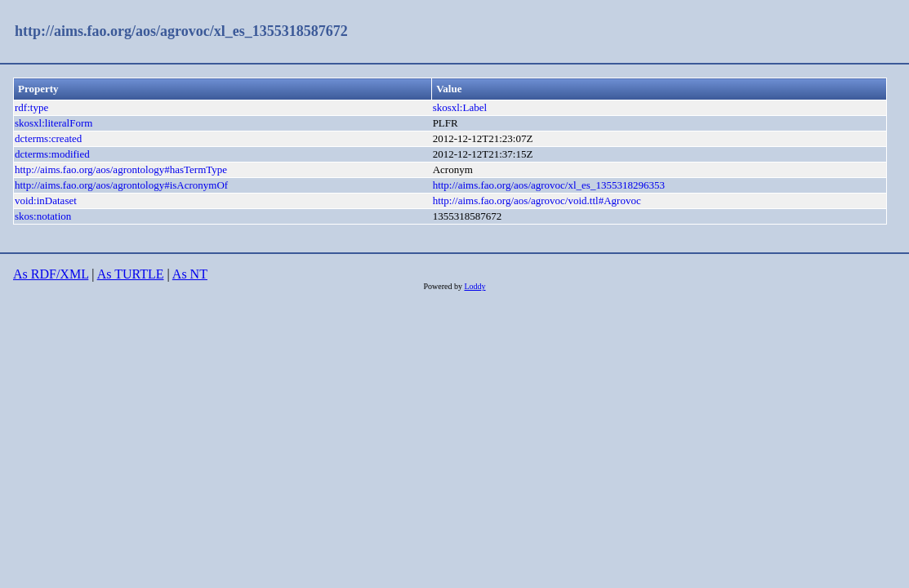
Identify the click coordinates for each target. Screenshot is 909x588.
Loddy (475, 286)
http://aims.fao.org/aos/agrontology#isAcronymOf (121, 185)
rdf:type (31, 107)
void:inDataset (46, 200)
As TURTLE (131, 274)
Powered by (443, 286)
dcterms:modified (52, 154)
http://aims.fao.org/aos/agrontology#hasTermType (121, 169)
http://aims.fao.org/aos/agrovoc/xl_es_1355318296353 (549, 185)
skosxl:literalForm (53, 123)
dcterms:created (48, 138)
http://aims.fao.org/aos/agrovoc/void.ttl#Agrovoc (537, 200)
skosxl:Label (460, 107)
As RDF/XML (51, 274)
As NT (190, 274)
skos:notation (43, 216)
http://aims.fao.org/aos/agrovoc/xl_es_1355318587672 (181, 31)
